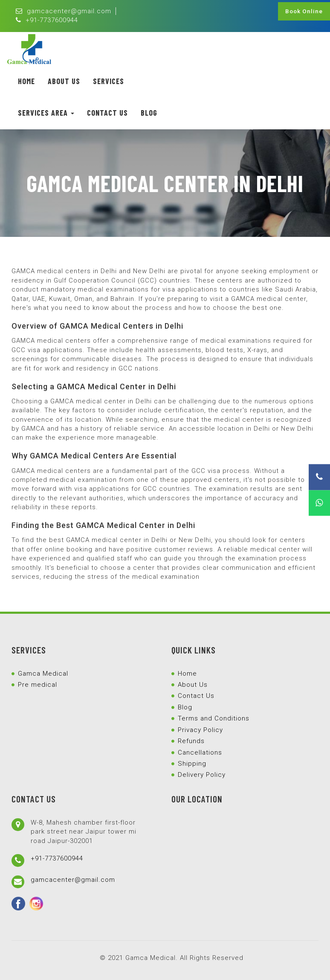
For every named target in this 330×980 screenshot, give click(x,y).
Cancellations (200, 752)
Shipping (192, 764)
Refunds (191, 741)
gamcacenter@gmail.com (64, 11)
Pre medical (38, 685)
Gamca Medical (43, 674)
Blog (149, 113)
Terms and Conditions (214, 718)
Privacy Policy (200, 730)
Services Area (46, 113)
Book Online (304, 11)
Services (109, 81)
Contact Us (107, 113)
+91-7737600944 (47, 20)
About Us (64, 81)
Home (26, 81)
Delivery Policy (202, 775)
